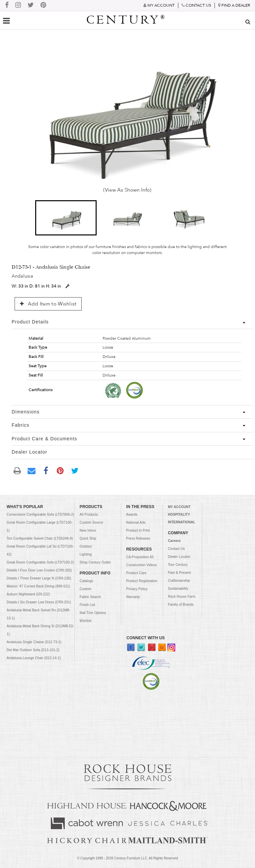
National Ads (136, 522)
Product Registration (142, 581)
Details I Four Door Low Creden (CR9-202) (39, 570)
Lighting (86, 554)
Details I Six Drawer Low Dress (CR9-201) (39, 602)
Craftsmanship (179, 581)
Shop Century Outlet (95, 562)
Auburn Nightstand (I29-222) (28, 594)
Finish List (87, 605)
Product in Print (138, 530)
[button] (66, 218)
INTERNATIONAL (182, 522)
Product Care (136, 573)
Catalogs (86, 581)
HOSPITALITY (179, 515)
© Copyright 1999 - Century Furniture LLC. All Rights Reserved (127, 858)
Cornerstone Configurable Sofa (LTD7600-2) (40, 515)
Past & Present (179, 573)
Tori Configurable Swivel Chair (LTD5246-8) (40, 538)
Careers (174, 541)
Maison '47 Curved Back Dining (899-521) (39, 586)
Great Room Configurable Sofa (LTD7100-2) (40, 562)
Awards (132, 515)
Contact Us (176, 549)
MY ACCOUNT (179, 507)
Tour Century (178, 565)
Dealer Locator (179, 557)
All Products (89, 515)
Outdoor (86, 546)
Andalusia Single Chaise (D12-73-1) (34, 642)
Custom (85, 589)
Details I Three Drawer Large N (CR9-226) (39, 578)
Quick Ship (88, 538)
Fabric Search (90, 597)
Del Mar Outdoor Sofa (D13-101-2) (33, 650)
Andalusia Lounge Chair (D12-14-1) (34, 658)
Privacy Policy (137, 589)
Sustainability (178, 589)
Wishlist (86, 621)
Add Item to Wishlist (48, 304)
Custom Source (91, 522)
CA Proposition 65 (140, 557)
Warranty (133, 597)
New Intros (88, 530)
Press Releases (138, 538)
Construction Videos (141, 565)
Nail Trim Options (93, 613)
